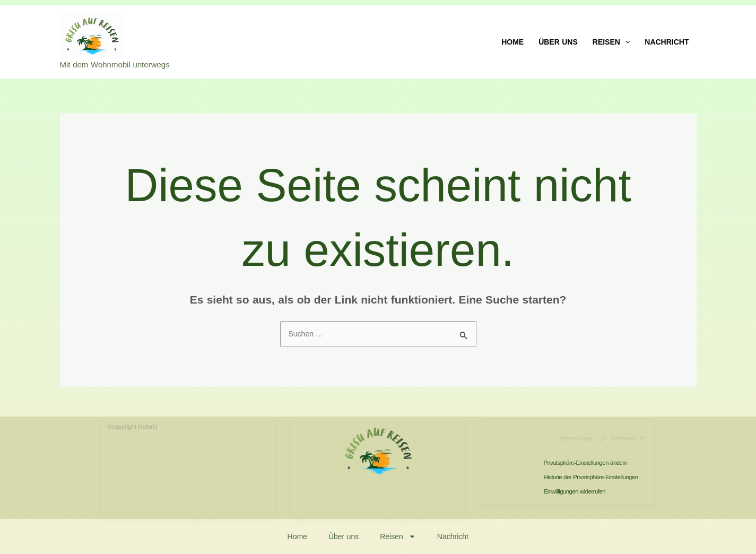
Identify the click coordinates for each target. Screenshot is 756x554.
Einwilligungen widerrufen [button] (575, 491)
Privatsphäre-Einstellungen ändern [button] (586, 463)
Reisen (611, 42)
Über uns (558, 42)
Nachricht (667, 42)
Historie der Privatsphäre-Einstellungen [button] (591, 477)
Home (512, 42)
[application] (625, 42)
